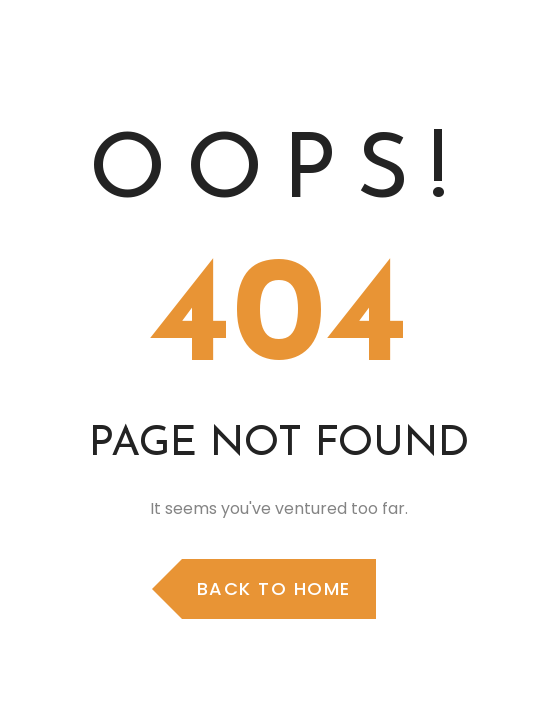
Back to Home (274, 588)
